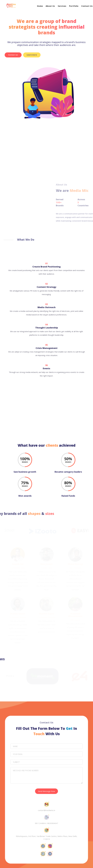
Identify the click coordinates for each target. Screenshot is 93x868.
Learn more (33, 55)
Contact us (13, 55)
